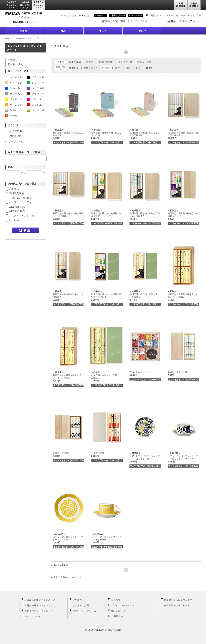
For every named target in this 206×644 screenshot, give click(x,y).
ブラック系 (36, 77)
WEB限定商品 (17, 207)
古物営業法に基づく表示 (177, 605)
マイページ (136, 15)
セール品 (14, 220)
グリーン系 (36, 83)
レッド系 (34, 105)
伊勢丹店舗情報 (194, 5)
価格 (10, 167)
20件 (117, 68)
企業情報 (116, 600)
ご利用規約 (117, 616)
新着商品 (14, 189)
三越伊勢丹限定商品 (20, 198)
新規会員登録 (118, 15)
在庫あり (74, 68)
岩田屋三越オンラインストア (39, 5)
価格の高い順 (125, 62)
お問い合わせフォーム (84, 611)
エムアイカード (33, 616)
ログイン (101, 15)
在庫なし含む (91, 68)
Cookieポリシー (120, 611)
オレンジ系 (14, 105)
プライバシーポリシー (123, 605)
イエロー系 (14, 99)
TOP (7, 38)
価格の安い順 (106, 62)
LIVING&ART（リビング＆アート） (31, 38)
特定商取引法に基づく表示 (178, 600)
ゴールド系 (36, 110)
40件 (128, 68)
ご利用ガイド (155, 15)
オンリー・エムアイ (20, 202)
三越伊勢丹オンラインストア (12, 5)
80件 (138, 68)
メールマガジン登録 (176, 15)
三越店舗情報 (181, 5)
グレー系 (13, 94)
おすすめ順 (75, 62)
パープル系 (36, 88)
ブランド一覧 (16, 142)
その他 (11, 116)
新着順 (90, 62)
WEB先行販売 (17, 211)
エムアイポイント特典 (22, 216)
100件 (149, 68)
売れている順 (144, 62)
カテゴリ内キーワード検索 (24, 152)
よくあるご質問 (81, 605)
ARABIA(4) (16, 136)
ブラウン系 (36, 94)
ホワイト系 (14, 77)
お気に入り (196, 15)
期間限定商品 (16, 193)
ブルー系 (13, 88)
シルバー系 (14, 110)
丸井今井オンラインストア (25, 5)
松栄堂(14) (16, 131)
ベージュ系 (14, 83)
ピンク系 (34, 99)
